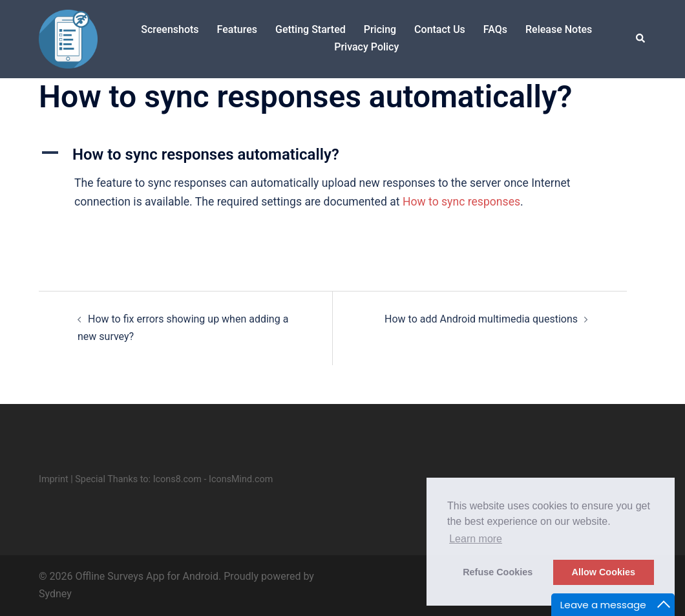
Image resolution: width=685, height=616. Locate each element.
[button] (641, 39)
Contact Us (440, 29)
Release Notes (559, 29)
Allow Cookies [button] (604, 572)
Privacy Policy (366, 47)
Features (237, 29)
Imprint (54, 479)
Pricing (380, 29)
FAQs (495, 29)
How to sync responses (461, 202)
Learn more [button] (476, 539)
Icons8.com (177, 479)
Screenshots (170, 29)
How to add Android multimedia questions (481, 319)
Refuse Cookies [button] (498, 572)
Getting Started (311, 29)
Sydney (55, 594)
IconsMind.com (241, 479)
